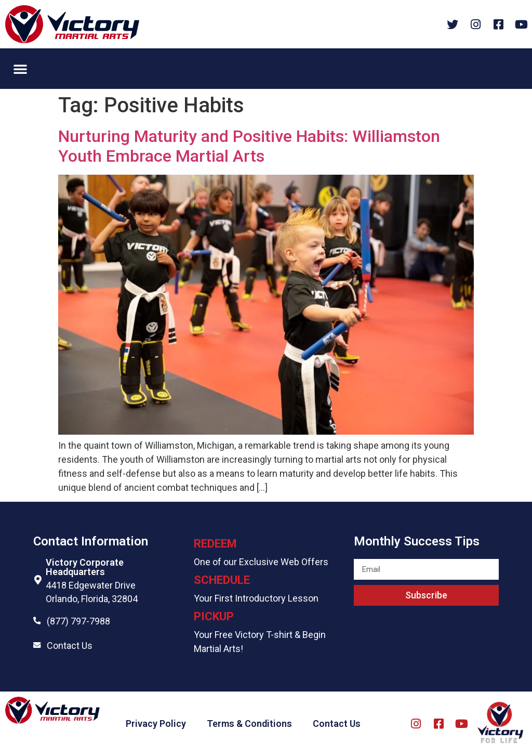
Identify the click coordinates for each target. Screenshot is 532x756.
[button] (20, 69)
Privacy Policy (156, 724)
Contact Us (70, 646)
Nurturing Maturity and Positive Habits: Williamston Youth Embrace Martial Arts (249, 146)
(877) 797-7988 (78, 621)
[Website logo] (72, 24)
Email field (376, 554)
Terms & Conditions (249, 724)
